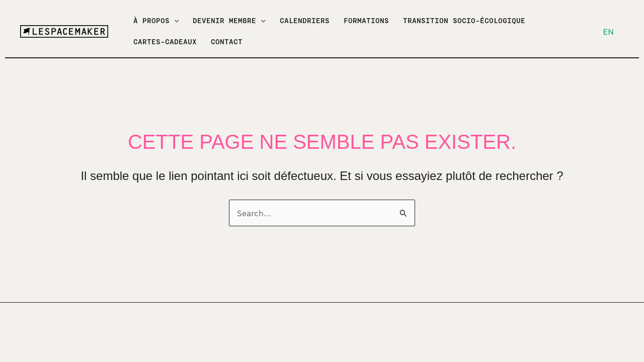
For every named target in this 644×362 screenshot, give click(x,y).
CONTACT (227, 42)
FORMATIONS (366, 21)
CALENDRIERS (305, 21)
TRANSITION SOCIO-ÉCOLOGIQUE (464, 21)
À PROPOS (156, 21)
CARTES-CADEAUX (165, 42)
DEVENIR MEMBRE (229, 21)
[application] (174, 21)
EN (608, 31)
